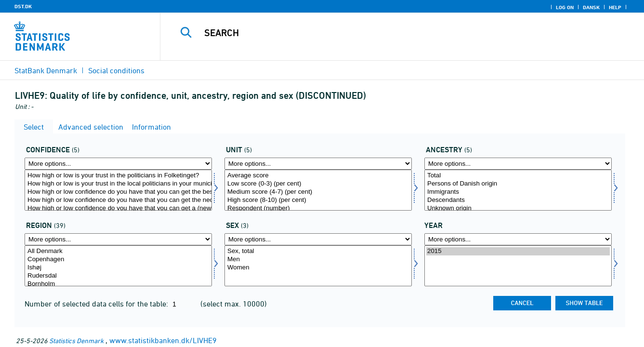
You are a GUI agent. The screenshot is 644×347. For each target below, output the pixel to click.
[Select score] (318, 190)
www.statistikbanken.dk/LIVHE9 (163, 340)
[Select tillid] (118, 190)
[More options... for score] (318, 164)
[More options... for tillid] (118, 164)
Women (318, 268)
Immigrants (518, 192)
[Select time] (518, 266)
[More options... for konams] (318, 239)
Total (518, 176)
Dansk (591, 7)
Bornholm (118, 284)
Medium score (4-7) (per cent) (318, 192)
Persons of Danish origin (518, 184)
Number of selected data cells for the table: (97, 304)
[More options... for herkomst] (518, 164)
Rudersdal (118, 276)
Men (318, 260)
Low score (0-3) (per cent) (318, 184)
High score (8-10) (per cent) (318, 200)
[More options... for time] (518, 239)
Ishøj (118, 268)
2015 (518, 251)
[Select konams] (318, 266)
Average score (318, 176)
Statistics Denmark (76, 340)
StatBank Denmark (46, 70)
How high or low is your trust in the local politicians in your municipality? (118, 184)
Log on (565, 7)
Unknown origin (518, 208)
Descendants (518, 200)
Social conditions (116, 70)
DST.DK (23, 6)
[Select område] (118, 266)
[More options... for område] (118, 239)
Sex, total (318, 251)
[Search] (391, 33)
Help (615, 7)
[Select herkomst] (518, 190)
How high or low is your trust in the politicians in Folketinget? (118, 176)
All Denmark (118, 251)
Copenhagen (118, 260)
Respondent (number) (318, 208)
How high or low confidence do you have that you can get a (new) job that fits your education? (118, 208)
